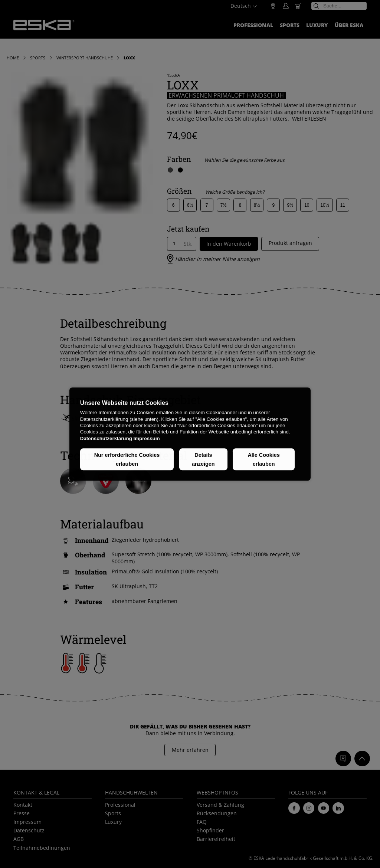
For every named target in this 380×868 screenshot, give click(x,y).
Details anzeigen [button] (203, 459)
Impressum (146, 438)
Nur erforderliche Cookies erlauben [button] (127, 459)
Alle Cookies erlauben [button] (263, 459)
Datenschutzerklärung (106, 438)
